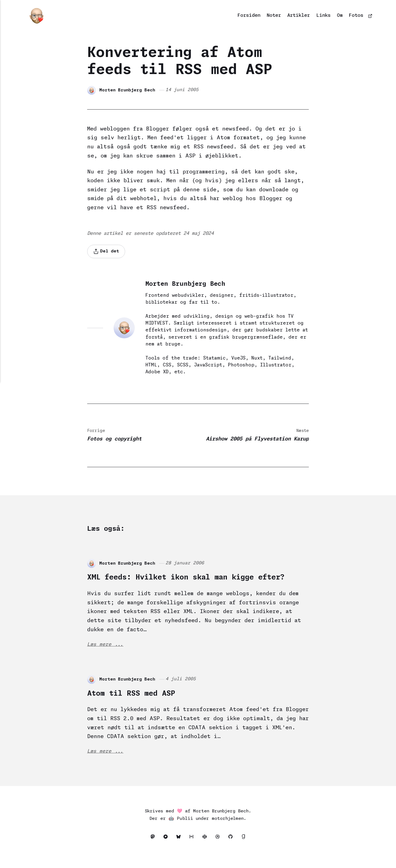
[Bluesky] (179, 851)
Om (340, 16)
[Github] (233, 851)
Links (323, 16)
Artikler (299, 16)
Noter (274, 16)
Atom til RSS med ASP (139, 705)
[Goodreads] (246, 851)
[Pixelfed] (165, 851)
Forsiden (249, 16)
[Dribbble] (220, 851)
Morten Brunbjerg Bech (127, 90)
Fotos (356, 16)
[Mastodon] (152, 851)
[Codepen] (206, 851)
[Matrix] (193, 851)
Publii (185, 832)
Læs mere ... (105, 656)
